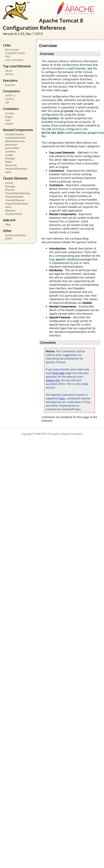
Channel (10, 190)
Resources (11, 165)
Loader (9, 155)
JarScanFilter (12, 148)
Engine (9, 117)
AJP (7, 102)
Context (10, 113)
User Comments (14, 60)
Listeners (10, 151)
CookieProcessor (15, 134)
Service (9, 74)
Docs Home (12, 50)
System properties (16, 235)
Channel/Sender (14, 197)
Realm (9, 162)
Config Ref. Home (15, 53)
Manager (10, 158)
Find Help (58, 373)
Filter (8, 224)
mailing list (53, 380)
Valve (8, 172)
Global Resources (15, 141)
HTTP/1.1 (10, 96)
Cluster (9, 124)
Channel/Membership (18, 193)
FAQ (8, 56)
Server (9, 71)
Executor (10, 85)
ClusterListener (14, 214)
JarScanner (11, 145)
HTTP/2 (9, 99)
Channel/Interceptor (17, 204)
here (62, 398)
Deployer (10, 210)
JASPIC (9, 239)
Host (8, 120)
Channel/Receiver (15, 200)
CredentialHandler (16, 138)
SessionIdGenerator (16, 169)
